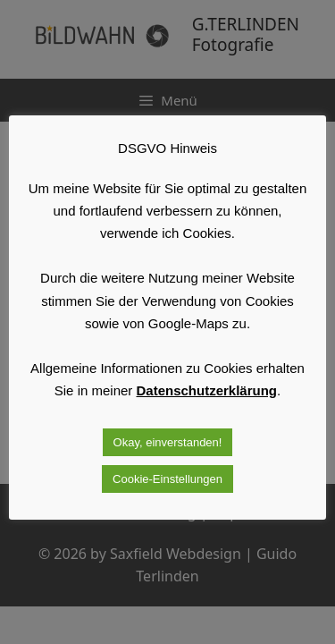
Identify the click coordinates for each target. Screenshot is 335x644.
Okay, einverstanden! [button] (168, 442)
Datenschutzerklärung (207, 390)
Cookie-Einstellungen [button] (167, 479)
